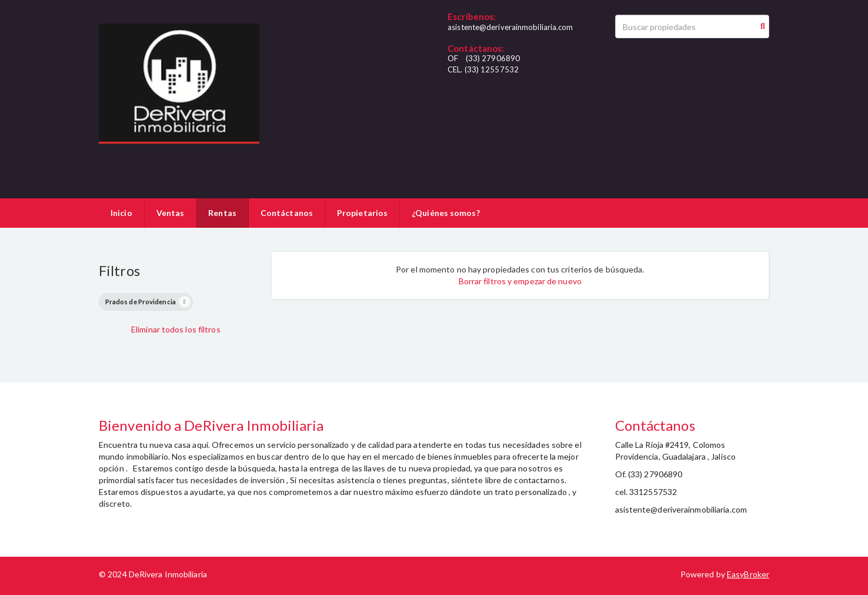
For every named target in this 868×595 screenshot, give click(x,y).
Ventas (171, 213)
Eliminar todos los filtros (176, 329)
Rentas (222, 213)
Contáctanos (287, 213)
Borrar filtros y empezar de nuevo (520, 281)
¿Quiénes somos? (446, 213)
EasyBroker (748, 574)
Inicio (121, 213)
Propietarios (362, 213)
